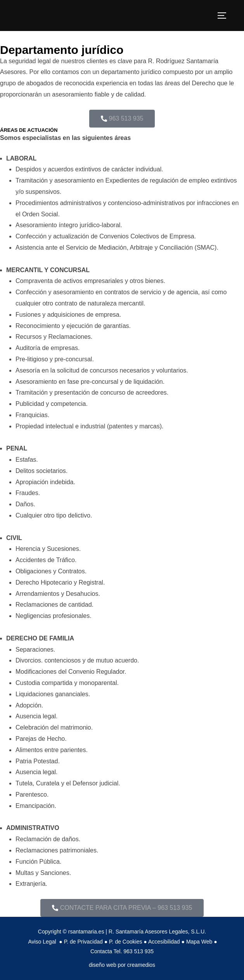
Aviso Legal (43, 942)
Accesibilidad (164, 942)
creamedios (141, 965)
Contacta (101, 951)
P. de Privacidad (83, 942)
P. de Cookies (125, 942)
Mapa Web (199, 942)
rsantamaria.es (86, 932)
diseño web (103, 965)
